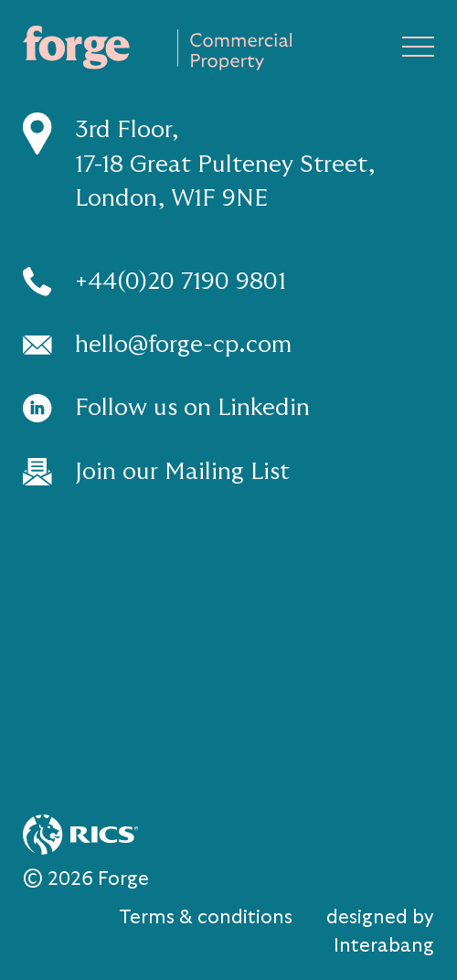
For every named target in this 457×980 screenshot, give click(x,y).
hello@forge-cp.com (183, 344)
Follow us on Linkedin (192, 407)
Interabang (384, 945)
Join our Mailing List (182, 471)
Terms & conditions (206, 917)
